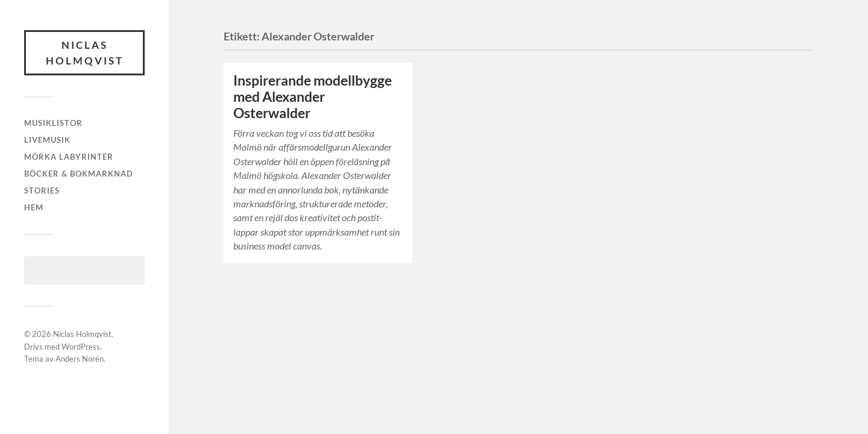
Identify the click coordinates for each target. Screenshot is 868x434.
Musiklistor (53, 123)
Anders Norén (80, 359)
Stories (42, 190)
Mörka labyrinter (69, 157)
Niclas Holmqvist (85, 53)
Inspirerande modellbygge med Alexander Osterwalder (313, 97)
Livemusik (47, 140)
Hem (34, 207)
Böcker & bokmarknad (79, 174)
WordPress (81, 347)
